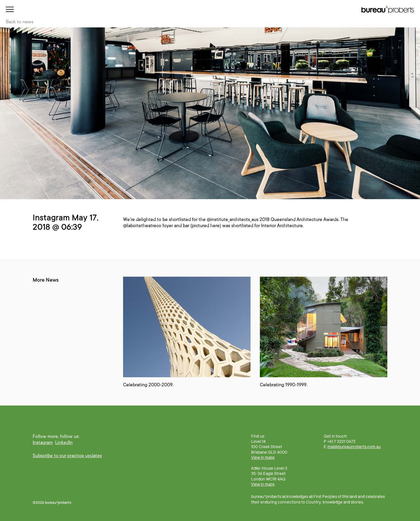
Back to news (20, 22)
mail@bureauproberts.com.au (354, 447)
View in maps (263, 457)
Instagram (43, 443)
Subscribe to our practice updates (67, 456)
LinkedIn (64, 443)
